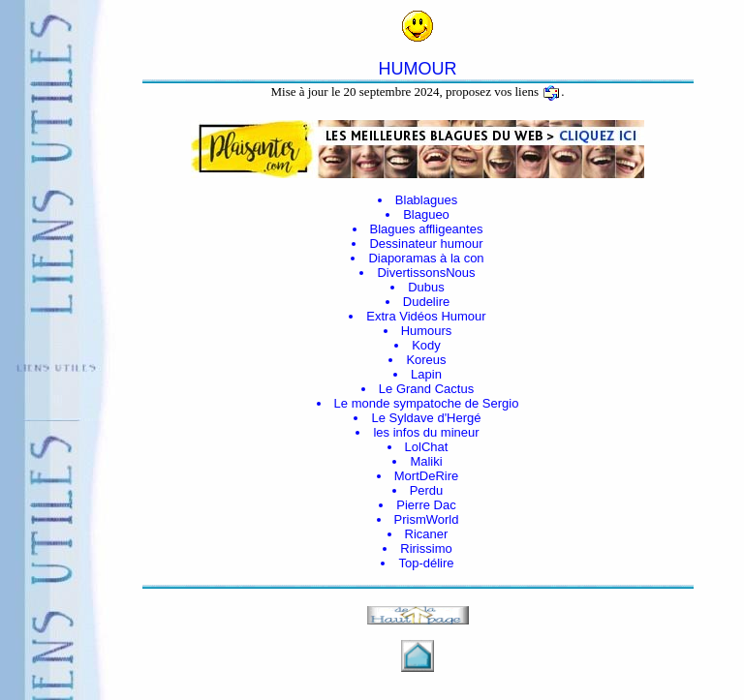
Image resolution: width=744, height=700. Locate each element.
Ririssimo (426, 548)
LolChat (427, 447)
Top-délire (426, 563)
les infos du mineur (426, 432)
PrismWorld (427, 519)
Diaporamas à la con (426, 258)
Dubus (426, 287)
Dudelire (426, 302)
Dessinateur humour (426, 243)
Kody (426, 345)
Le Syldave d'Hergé (426, 418)
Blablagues (426, 200)
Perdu (427, 490)
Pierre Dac (426, 505)
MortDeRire (426, 476)
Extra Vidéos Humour (426, 316)
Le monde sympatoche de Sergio (427, 403)
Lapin (426, 374)
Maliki (426, 461)
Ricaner (427, 534)
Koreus (426, 360)
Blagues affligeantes (427, 229)
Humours (427, 331)
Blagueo (426, 214)
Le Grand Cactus (426, 389)
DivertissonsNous (426, 273)
